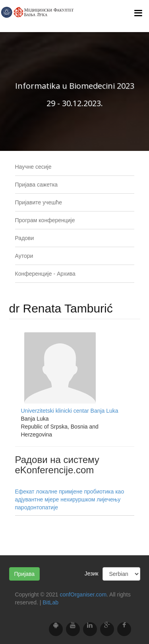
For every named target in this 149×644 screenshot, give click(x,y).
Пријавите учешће (39, 202)
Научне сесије (33, 167)
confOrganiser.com (83, 594)
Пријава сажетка (37, 185)
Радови (25, 238)
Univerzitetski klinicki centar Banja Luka (70, 411)
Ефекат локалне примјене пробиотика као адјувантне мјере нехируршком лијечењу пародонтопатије (70, 499)
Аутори (24, 256)
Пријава (25, 574)
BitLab (50, 602)
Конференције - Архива (45, 274)
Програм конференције (45, 220)
